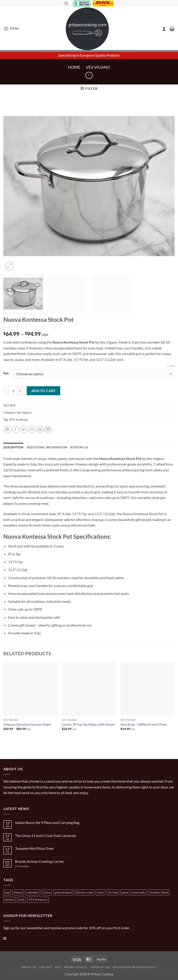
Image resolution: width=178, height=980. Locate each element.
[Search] (66, 3)
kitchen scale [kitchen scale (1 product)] (85, 892)
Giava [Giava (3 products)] (47, 892)
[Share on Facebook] (16, 429)
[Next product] (89, 75)
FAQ (58, 967)
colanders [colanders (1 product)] (33, 892)
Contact (46, 967)
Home (74, 67)
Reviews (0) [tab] (79, 447)
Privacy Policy (76, 967)
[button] (11, 29)
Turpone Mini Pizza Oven (34, 848)
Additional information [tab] (47, 447)
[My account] (164, 29)
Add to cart (44, 391)
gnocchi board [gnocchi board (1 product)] (63, 892)
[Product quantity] (13, 391)
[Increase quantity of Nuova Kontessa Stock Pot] (20, 391)
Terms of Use (100, 967)
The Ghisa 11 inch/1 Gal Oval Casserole (46, 835)
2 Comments (26, 866)
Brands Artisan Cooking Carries (39, 861)
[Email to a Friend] (32, 429)
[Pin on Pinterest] (40, 429)
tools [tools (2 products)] (21, 900)
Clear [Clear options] (171, 366)
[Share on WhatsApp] (8, 429)
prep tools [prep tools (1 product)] (139, 892)
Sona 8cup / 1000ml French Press (144, 724)
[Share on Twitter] (24, 429)
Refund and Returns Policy (135, 967)
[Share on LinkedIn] (48, 429)
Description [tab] (13, 447)
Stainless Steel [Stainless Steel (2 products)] (159, 892)
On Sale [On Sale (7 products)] (113, 892)
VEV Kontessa (19, 419)
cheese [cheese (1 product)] (18, 892)
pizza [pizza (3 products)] (125, 892)
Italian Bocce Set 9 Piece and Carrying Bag (47, 822)
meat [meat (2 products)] (100, 892)
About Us (29, 967)
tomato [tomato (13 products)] (9, 900)
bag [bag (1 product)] (7, 892)
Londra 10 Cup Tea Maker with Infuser (88, 724)
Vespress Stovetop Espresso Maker (27, 724)
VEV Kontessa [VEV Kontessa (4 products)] (38, 900)
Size (6, 373)
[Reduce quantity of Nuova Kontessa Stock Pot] (6, 391)
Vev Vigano (98, 67)
